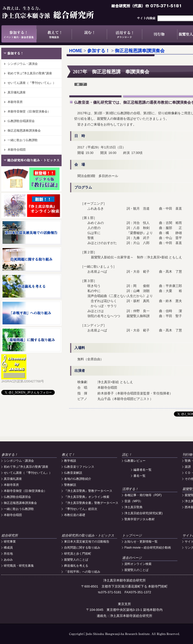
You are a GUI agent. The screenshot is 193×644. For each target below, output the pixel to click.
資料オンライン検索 (138, 564)
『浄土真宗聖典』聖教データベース (88, 491)
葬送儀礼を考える (76, 566)
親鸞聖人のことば (76, 560)
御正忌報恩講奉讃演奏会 (24, 131)
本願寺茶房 (15, 102)
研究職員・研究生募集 (19, 566)
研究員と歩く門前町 (78, 554)
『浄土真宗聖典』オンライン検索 (87, 497)
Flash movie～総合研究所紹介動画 (148, 548)
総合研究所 (10, 535)
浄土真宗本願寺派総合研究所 (55, 13)
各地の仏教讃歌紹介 (78, 479)
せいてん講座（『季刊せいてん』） (32, 83)
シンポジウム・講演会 (23, 64)
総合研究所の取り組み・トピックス (88, 535)
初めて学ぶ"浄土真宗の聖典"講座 (30, 73)
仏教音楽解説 (73, 473)
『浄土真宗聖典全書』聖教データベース (91, 503)
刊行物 (160, 34)
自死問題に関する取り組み (82, 548)
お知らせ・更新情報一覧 (141, 542)
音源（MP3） (134, 501)
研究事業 (10, 542)
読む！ (89, 34)
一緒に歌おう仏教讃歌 (23, 140)
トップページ (132, 535)
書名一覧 (139, 476)
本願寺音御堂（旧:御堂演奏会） (29, 111)
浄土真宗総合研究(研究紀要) (143, 513)
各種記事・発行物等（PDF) (143, 495)
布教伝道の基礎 (75, 515)
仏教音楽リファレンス (79, 467)
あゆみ (8, 560)
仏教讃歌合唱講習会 (21, 121)
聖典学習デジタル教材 (139, 519)
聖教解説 (70, 485)
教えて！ (54, 34)
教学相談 (70, 461)
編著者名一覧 (142, 470)
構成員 (8, 548)
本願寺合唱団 (17, 150)
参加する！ (19, 34)
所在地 (8, 554)
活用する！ (124, 34)
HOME (76, 51)
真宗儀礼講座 (17, 92)
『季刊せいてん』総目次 (81, 509)
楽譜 (188, 467)
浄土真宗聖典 (133, 507)
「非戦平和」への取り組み (82, 572)
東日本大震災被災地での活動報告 (87, 542)
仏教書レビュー (135, 461)
